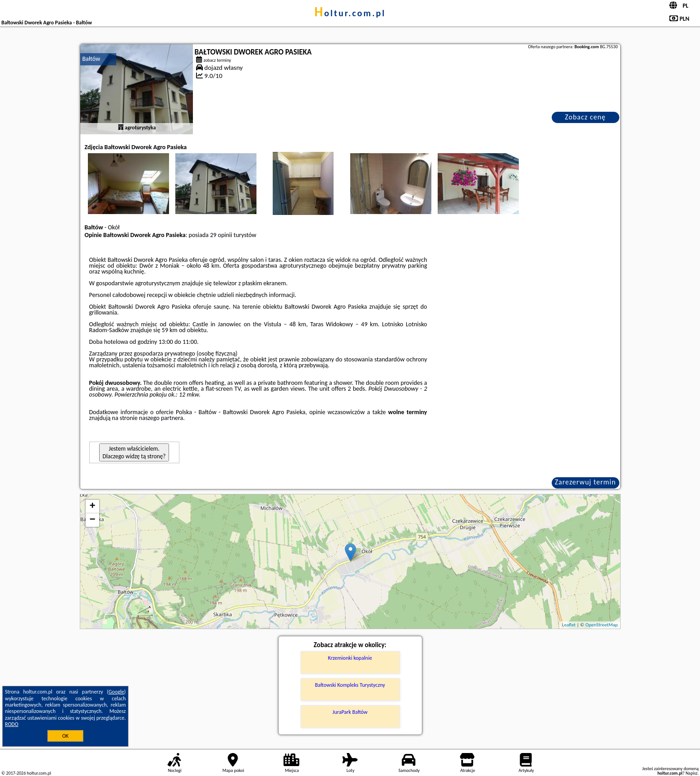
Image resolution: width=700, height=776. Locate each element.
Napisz (692, 773)
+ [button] (92, 507)
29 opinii (221, 235)
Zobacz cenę (585, 117)
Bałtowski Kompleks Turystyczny (350, 685)
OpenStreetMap (602, 625)
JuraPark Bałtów (350, 712)
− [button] (92, 520)
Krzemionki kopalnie (350, 658)
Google (117, 692)
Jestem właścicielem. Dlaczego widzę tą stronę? (134, 452)
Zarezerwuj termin (586, 482)
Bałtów (92, 59)
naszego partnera (161, 418)
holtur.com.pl (350, 13)
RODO (12, 724)
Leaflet (569, 625)
